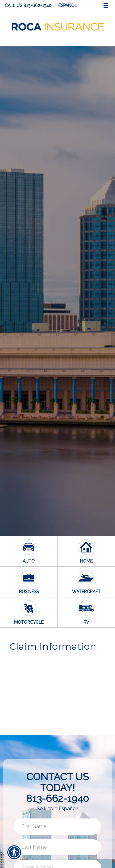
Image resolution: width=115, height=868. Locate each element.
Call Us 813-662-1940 (28, 6)
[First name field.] (57, 827)
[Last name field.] (57, 847)
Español (68, 6)
